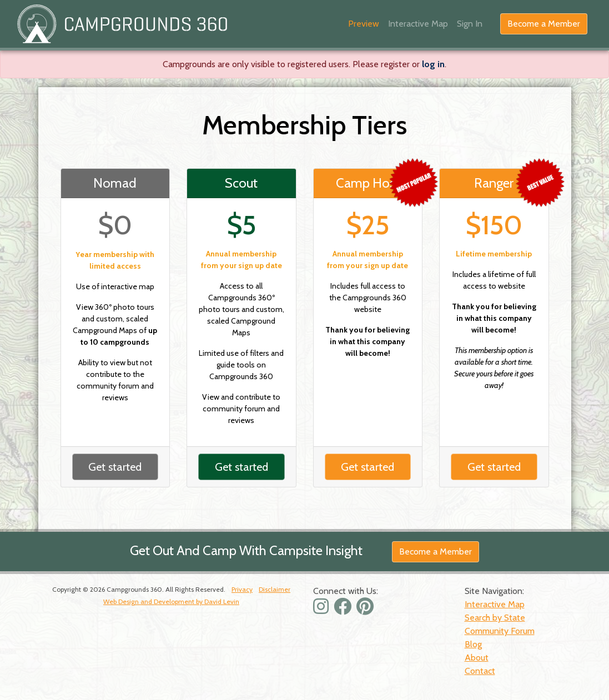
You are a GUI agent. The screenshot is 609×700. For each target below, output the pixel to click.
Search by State (495, 618)
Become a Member (544, 24)
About (477, 658)
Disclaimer (275, 589)
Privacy (242, 589)
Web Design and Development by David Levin (171, 601)
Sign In (470, 24)
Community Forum (500, 631)
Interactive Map (418, 24)
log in (433, 64)
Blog (473, 644)
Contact (480, 671)
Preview (364, 24)
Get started (115, 467)
